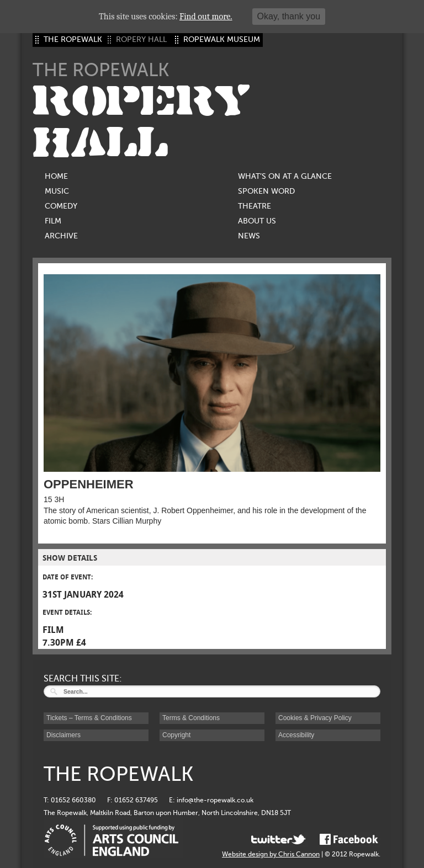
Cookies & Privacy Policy (315, 718)
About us (257, 221)
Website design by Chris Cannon (271, 854)
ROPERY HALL (141, 122)
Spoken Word (266, 191)
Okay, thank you (289, 16)
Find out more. (206, 17)
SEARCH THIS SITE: (83, 679)
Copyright (176, 735)
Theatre (255, 206)
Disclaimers (63, 735)
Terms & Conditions (191, 718)
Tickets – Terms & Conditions (89, 718)
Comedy (61, 206)
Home (56, 176)
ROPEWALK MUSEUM (222, 39)
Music (57, 191)
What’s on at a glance (285, 176)
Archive (61, 236)
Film (53, 221)
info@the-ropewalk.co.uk (215, 800)
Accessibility (296, 735)
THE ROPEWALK (73, 39)
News (249, 236)
